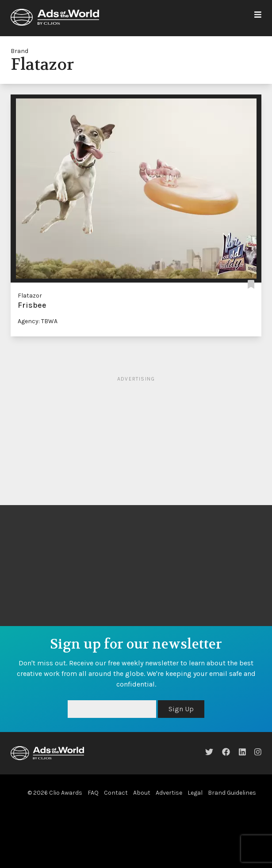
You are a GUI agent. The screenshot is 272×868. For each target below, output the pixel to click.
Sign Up (181, 709)
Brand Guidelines (232, 793)
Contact (116, 793)
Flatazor (30, 296)
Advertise (169, 793)
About (142, 793)
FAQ (93, 793)
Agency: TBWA (38, 321)
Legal (195, 793)
